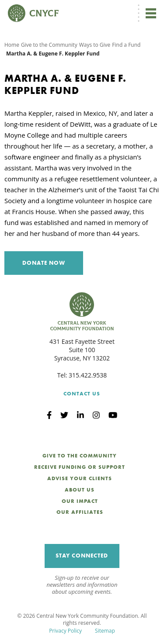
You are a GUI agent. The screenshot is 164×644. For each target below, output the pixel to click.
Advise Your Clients (80, 478)
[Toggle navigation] (151, 13)
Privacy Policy (65, 631)
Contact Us (82, 394)
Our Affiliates (80, 512)
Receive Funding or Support (80, 467)
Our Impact (80, 501)
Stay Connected (82, 556)
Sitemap (105, 631)
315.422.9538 (88, 375)
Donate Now (44, 263)
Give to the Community (49, 45)
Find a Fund (126, 45)
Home (12, 45)
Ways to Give (95, 45)
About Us (80, 490)
